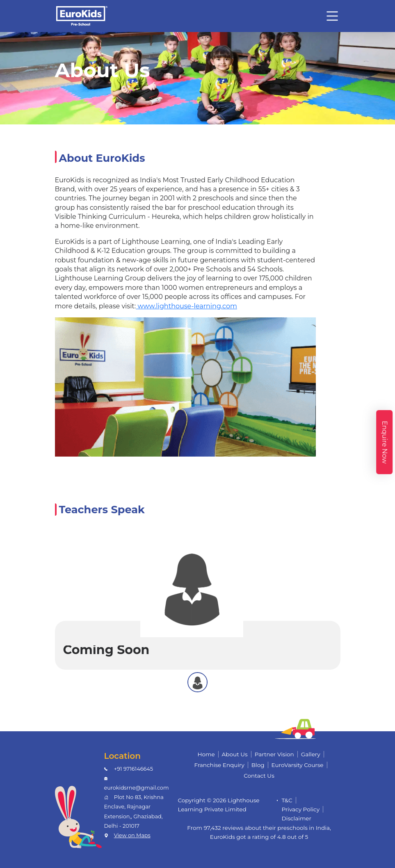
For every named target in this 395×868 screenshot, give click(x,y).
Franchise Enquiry (219, 765)
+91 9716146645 (134, 769)
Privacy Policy (301, 809)
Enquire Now (385, 442)
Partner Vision (274, 754)
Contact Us (259, 776)
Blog (258, 765)
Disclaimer (297, 818)
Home (206, 754)
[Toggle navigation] (332, 16)
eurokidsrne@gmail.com (137, 788)
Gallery (311, 754)
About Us (235, 754)
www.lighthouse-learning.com (186, 306)
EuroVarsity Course (298, 765)
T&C (287, 800)
